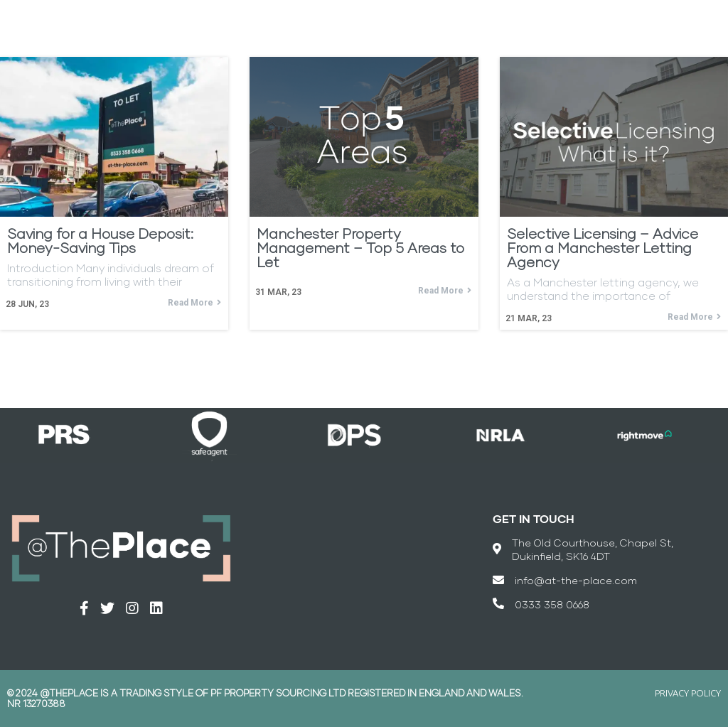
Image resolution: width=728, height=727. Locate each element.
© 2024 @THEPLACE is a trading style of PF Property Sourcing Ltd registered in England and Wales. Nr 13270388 (265, 698)
